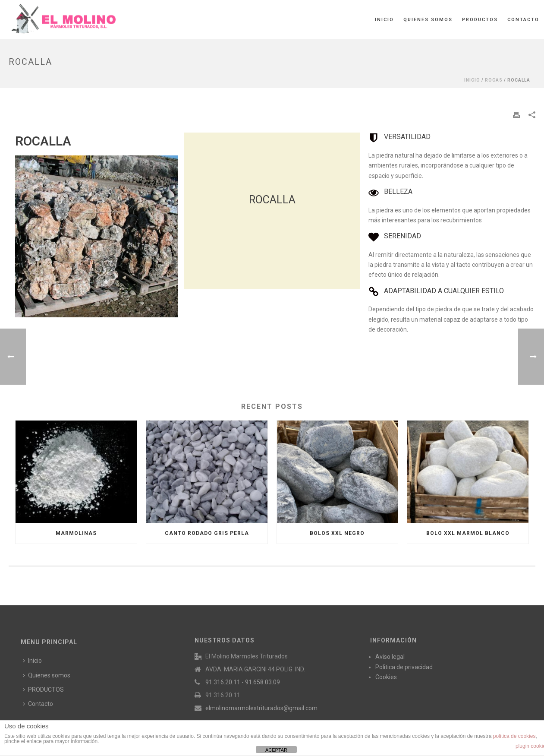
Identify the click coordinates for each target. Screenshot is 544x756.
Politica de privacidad (404, 667)
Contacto (523, 20)
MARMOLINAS (76, 533)
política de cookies (514, 736)
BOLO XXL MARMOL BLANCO (468, 533)
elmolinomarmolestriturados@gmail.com (261, 708)
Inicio (384, 20)
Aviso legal (390, 657)
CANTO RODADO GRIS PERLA (207, 533)
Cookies (386, 677)
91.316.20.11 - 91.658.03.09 (243, 682)
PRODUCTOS (480, 20)
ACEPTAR (276, 750)
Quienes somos (428, 20)
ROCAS (494, 80)
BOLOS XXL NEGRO (337, 533)
